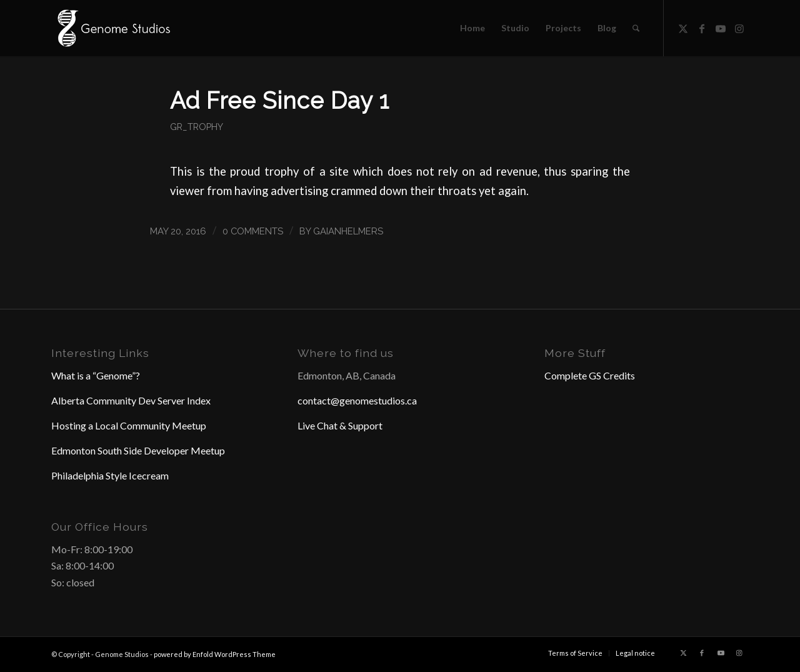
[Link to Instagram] (739, 28)
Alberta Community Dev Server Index (131, 400)
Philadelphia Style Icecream (110, 475)
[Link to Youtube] (721, 28)
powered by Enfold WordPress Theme (215, 654)
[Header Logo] (112, 28)
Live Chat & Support (340, 425)
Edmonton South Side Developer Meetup (138, 450)
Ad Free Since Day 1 (280, 101)
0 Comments (253, 231)
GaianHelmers (348, 231)
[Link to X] (683, 28)
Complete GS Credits (590, 375)
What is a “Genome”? (96, 375)
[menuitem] (472, 28)
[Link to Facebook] (702, 28)
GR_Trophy (197, 127)
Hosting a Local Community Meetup (129, 425)
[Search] (636, 28)
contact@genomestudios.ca (357, 400)
